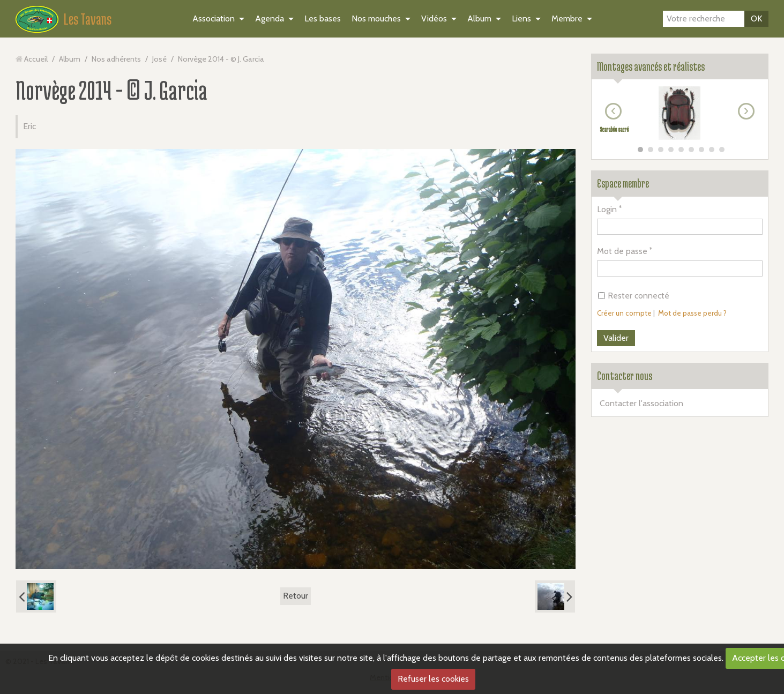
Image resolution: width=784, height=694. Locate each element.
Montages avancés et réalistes (651, 66)
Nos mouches (376, 18)
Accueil (36, 59)
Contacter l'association (641, 403)
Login (607, 209)
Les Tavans (88, 19)
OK (756, 18)
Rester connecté (634, 296)
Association (214, 18)
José (159, 59)
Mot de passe (622, 251)
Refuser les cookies (433, 679)
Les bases (323, 18)
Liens (521, 18)
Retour (296, 596)
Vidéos (434, 18)
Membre (567, 18)
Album (479, 18)
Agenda (270, 18)
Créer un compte (624, 313)
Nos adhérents (116, 59)
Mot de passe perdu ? (692, 313)
